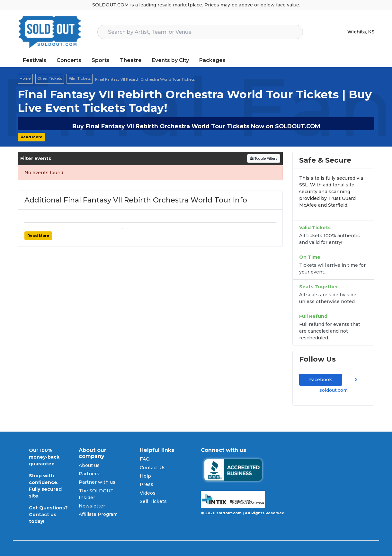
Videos (148, 493)
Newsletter (92, 506)
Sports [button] (101, 60)
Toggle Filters (264, 158)
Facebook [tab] (321, 380)
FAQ (145, 459)
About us (89, 465)
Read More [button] (31, 137)
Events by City (170, 60)
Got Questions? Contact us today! (48, 515)
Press (147, 484)
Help (145, 476)
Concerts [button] (69, 60)
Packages (212, 60)
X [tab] (355, 380)
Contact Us (153, 468)
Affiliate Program (98, 514)
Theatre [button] (131, 60)
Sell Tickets (153, 501)
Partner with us (97, 482)
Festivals (35, 60)
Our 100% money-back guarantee (44, 457)
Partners (89, 474)
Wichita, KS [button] (361, 32)
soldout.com (334, 390)
